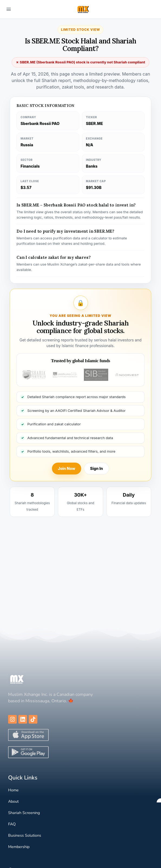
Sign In (96, 468)
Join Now (67, 468)
